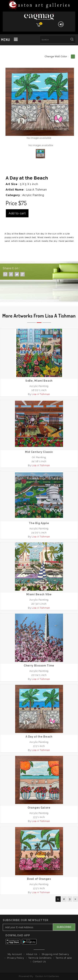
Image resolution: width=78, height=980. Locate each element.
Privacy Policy (16, 958)
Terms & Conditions (40, 958)
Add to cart (17, 213)
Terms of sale (64, 958)
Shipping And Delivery (55, 954)
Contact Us (39, 962)
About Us (32, 954)
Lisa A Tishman (37, 190)
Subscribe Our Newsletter (26, 920)
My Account (15, 954)
